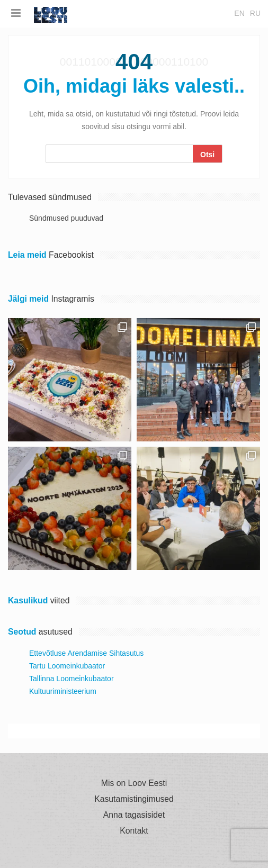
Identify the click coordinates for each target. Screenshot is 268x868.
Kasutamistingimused (134, 799)
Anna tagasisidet (134, 815)
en (239, 13)
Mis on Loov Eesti (134, 783)
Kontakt (134, 831)
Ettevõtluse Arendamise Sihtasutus (86, 653)
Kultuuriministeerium (63, 691)
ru (255, 13)
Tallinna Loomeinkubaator (72, 679)
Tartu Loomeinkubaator (67, 666)
